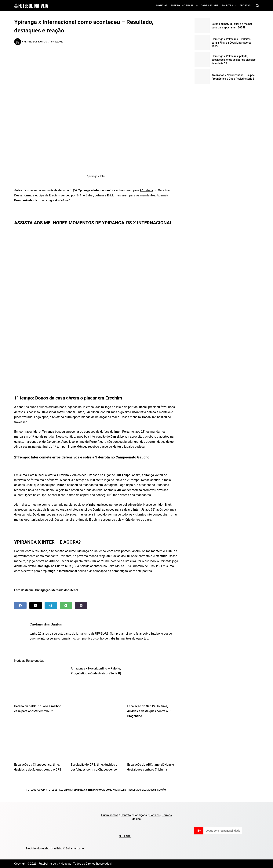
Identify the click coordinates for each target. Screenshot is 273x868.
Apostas (245, 5)
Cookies (155, 815)
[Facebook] (20, 605)
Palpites (230, 6)
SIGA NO (125, 836)
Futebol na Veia (36, 790)
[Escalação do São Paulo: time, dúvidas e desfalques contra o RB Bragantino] (153, 683)
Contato (126, 815)
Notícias (162, 5)
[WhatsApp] (66, 605)
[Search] (257, 6)
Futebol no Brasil (185, 6)
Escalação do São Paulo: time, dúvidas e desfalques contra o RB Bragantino (150, 711)
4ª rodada (146, 190)
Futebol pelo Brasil (60, 790)
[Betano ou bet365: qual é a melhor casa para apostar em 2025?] (40, 683)
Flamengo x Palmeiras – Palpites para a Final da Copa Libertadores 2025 (231, 43)
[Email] (81, 605)
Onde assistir (210, 5)
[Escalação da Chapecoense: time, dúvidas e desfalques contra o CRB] (40, 741)
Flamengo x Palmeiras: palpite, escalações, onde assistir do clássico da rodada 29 (234, 60)
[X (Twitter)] (36, 605)
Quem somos (110, 815)
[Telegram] (51, 605)
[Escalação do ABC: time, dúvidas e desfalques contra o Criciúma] (153, 741)
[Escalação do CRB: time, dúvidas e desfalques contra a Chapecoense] (96, 741)
